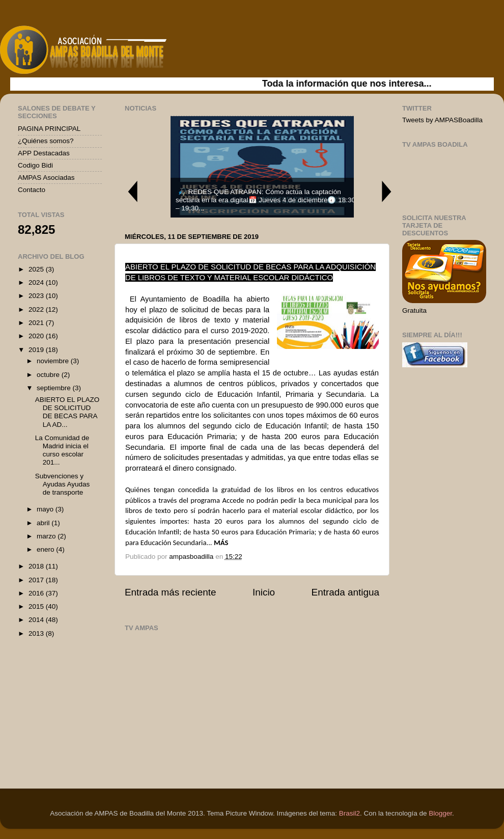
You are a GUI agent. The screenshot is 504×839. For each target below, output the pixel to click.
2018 (37, 566)
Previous (132, 191)
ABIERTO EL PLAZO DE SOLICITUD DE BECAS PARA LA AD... (67, 412)
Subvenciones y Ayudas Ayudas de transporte (63, 484)
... (210, 543)
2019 (37, 350)
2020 (37, 336)
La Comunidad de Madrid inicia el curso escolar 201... (62, 450)
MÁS (221, 543)
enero (46, 549)
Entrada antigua (345, 592)
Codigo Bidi (35, 165)
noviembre (54, 361)
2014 (37, 620)
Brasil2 (349, 813)
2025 (37, 269)
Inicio (264, 592)
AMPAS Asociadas (46, 178)
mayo (46, 509)
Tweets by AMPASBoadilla (442, 120)
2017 (37, 580)
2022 (37, 309)
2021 (37, 323)
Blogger (440, 813)
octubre (49, 375)
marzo (47, 536)
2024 (37, 282)
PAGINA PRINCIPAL (49, 129)
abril (44, 523)
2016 (37, 593)
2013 (37, 633)
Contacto (32, 190)
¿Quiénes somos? (46, 141)
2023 (37, 296)
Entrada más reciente (171, 592)
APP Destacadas (44, 153)
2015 (37, 606)
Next (387, 191)
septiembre (55, 388)
